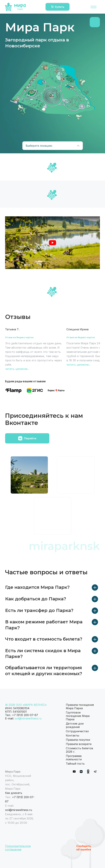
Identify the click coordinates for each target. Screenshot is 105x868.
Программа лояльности (74, 758)
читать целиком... (17, 369)
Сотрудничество (77, 731)
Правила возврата (79, 744)
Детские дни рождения (75, 725)
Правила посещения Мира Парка (80, 706)
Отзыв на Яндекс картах (19, 337)
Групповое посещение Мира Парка (78, 716)
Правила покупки (78, 740)
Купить (58, 7)
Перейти (27, 438)
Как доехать (14, 793)
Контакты (72, 735)
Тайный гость (75, 764)
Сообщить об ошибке (84, 848)
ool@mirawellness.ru (28, 718)
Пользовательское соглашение (18, 848)
